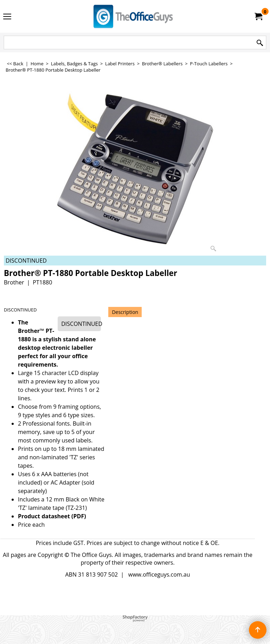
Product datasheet (44, 516)
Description (125, 312)
